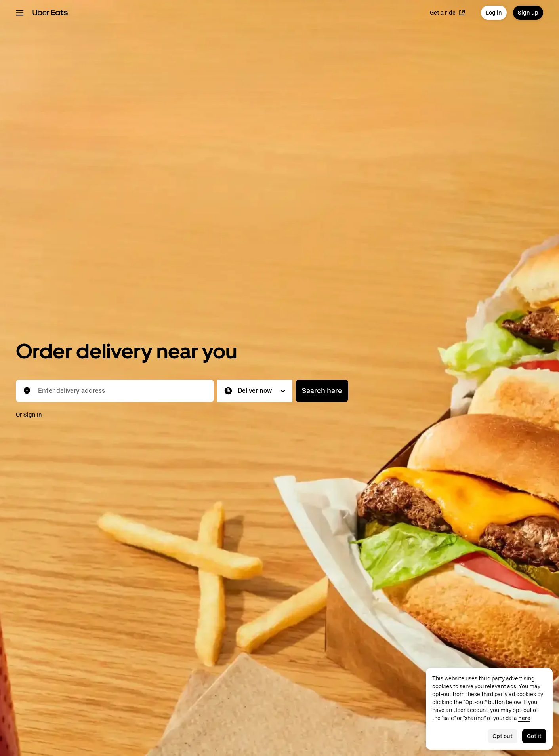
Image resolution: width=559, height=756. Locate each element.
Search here (322, 391)
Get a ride (447, 13)
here (524, 718)
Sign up (528, 13)
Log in (494, 13)
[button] (255, 391)
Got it (534, 736)
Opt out (503, 736)
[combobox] (121, 391)
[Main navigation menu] (20, 13)
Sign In (33, 415)
